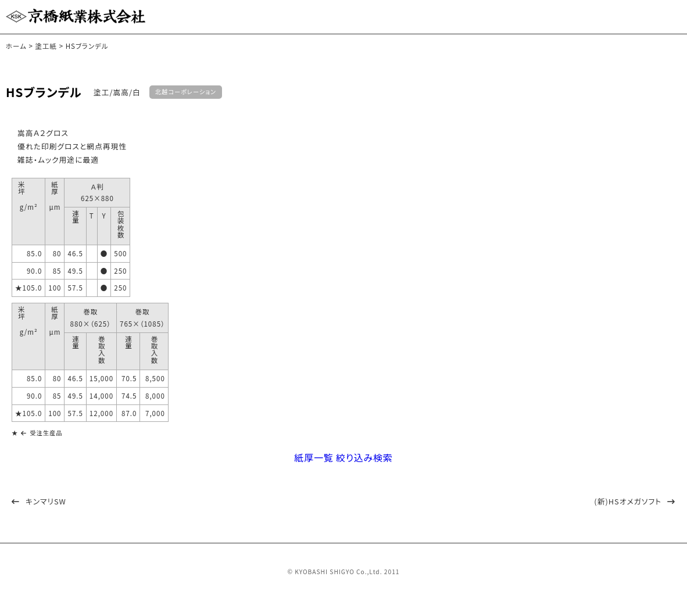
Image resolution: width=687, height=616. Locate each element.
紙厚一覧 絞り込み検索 (344, 466)
